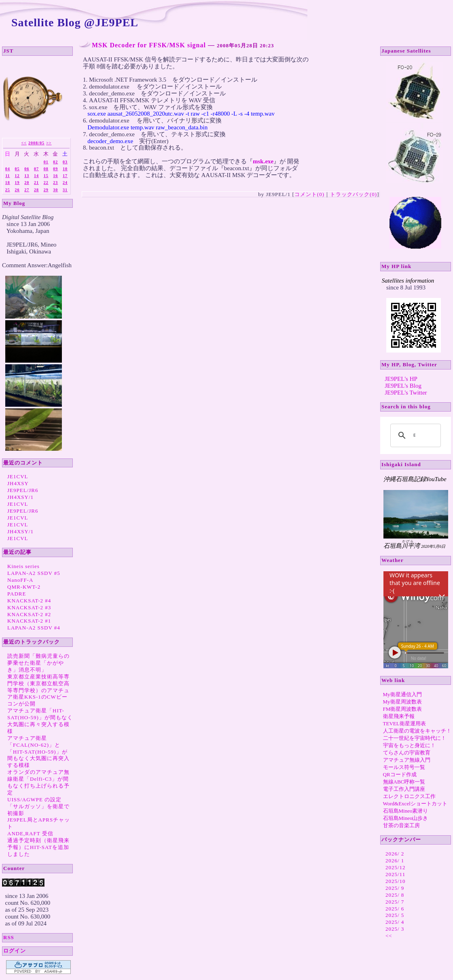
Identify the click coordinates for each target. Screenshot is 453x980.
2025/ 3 (395, 929)
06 (27, 169)
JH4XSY (18, 483)
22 (46, 183)
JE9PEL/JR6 (23, 490)
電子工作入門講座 (404, 789)
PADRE (17, 594)
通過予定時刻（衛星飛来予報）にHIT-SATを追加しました (38, 847)
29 (46, 190)
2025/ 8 (395, 895)
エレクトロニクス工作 (409, 796)
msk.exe (263, 161)
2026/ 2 (395, 854)
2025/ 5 (395, 915)
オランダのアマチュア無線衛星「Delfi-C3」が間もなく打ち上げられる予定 (38, 782)
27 (27, 190)
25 (8, 190)
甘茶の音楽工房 (401, 825)
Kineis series (23, 566)
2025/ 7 (395, 902)
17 (65, 176)
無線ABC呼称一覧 (404, 782)
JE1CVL (18, 476)
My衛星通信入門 (402, 694)
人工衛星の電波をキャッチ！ (417, 731)
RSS (9, 937)
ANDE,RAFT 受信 (30, 833)
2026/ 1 (395, 861)
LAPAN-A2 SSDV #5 (34, 573)
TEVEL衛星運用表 (404, 723)
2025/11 (395, 874)
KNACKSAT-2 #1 (29, 621)
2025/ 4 (395, 922)
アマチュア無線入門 (407, 760)
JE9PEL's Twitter (406, 393)
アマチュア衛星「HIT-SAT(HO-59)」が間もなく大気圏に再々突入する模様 (40, 721)
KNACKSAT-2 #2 (29, 614)
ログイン (15, 951)
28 (36, 190)
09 (55, 169)
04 (8, 169)
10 (65, 169)
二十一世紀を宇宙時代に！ (415, 738)
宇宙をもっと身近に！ (409, 745)
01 (46, 162)
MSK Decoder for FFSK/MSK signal (149, 45)
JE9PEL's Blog (403, 386)
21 (36, 183)
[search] (414, 435)
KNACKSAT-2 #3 (29, 607)
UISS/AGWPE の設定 (34, 799)
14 (36, 176)
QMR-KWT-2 (24, 587)
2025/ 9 (395, 888)
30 (55, 190)
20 (27, 183)
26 (17, 190)
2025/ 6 (395, 909)
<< (24, 143)
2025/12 (396, 867)
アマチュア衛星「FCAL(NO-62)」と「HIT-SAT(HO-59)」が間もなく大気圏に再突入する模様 (38, 752)
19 (17, 183)
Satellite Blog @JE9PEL (75, 22)
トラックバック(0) (354, 194)
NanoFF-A (20, 580)
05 (17, 169)
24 (65, 183)
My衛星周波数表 (402, 702)
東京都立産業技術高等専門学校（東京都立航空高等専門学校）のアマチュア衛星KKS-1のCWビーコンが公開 (38, 690)
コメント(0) (309, 194)
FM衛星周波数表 (403, 709)
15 (46, 176)
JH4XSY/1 (20, 497)
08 (46, 169)
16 (55, 176)
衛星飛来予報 (399, 716)
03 (65, 162)
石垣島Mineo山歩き (406, 818)
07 (36, 169)
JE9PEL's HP (401, 379)
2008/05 (36, 143)
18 (8, 183)
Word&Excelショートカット (415, 804)
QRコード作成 (400, 774)
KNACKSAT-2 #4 (29, 601)
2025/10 (396, 881)
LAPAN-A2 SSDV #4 (34, 628)
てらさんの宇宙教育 (407, 753)
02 (55, 162)
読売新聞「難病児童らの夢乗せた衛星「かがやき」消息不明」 (38, 663)
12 (17, 176)
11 (7, 176)
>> (49, 143)
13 (27, 176)
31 (65, 190)
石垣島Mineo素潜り (406, 811)
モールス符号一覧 (404, 767)
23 (55, 183)
